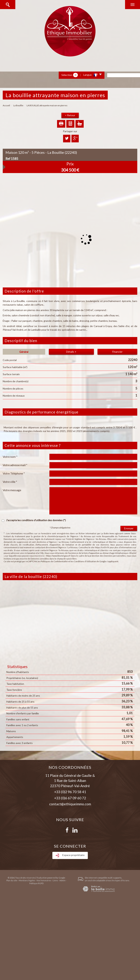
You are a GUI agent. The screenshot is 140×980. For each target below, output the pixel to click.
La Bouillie (18, 105)
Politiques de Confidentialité (54, 561)
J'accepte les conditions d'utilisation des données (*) (36, 520)
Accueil (6, 105)
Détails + (71, 352)
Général (24, 352)
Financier (117, 352)
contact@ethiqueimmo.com (70, 804)
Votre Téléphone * (14, 473)
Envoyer (129, 528)
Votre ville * (10, 482)
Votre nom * (10, 457)
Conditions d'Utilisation (85, 561)
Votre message (12, 490)
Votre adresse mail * (15, 465)
